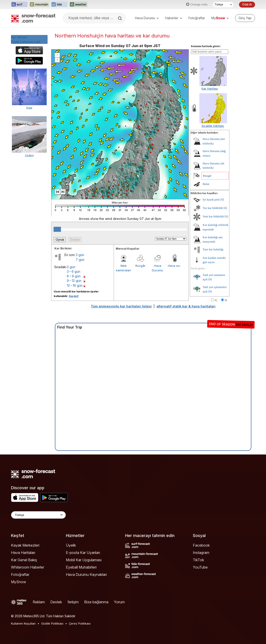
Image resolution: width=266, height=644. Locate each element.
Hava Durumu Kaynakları (86, 575)
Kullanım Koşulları (23, 623)
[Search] (120, 18)
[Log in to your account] (245, 18)
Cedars (29, 155)
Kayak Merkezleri (25, 545)
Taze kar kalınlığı (213, 249)
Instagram (201, 553)
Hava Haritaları (23, 553)
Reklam (39, 602)
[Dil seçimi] (223, 5)
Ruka (29, 108)
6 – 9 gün (74, 276)
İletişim (73, 602)
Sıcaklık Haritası (213, 126)
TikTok (198, 560)
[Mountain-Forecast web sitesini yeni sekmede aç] (39, 5)
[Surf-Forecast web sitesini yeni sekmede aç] (19, 5)
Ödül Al (247, 4)
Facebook (201, 545)
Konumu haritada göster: (206, 46)
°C (216, 300)
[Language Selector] (38, 515)
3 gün (80, 255)
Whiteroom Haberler (28, 567)
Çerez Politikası (80, 623)
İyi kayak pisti (211, 199)
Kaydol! (74, 296)
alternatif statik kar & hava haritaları (186, 306)
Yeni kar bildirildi (213, 216)
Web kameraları (124, 268)
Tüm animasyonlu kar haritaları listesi (121, 306)
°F (226, 300)
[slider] (57, 229)
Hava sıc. (174, 266)
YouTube (200, 567)
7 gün (80, 260)
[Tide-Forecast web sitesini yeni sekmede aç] (59, 5)
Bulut (206, 184)
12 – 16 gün (75, 285)
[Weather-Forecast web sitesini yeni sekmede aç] (78, 5)
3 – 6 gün (74, 271)
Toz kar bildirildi (213, 208)
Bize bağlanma (96, 602)
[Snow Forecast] (33, 18)
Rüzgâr (140, 266)
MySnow (19, 582)
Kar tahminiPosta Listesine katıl (26, 39)
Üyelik (71, 545)
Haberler (174, 18)
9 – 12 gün (74, 281)
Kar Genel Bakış (24, 560)
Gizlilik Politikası (52, 623)
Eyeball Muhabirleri (81, 567)
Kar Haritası (210, 88)
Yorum (119, 602)
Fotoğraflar (197, 18)
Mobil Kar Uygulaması (84, 560)
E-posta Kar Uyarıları (83, 553)
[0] (222, 199)
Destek (56, 602)
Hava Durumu (147, 18)
